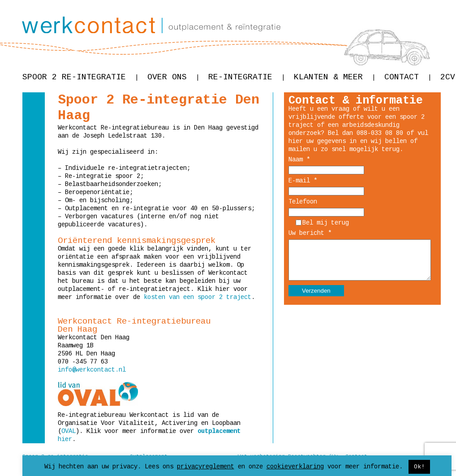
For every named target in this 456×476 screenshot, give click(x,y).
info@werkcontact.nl (92, 370)
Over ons (173, 77)
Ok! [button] (419, 467)
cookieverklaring (295, 467)
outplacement (219, 431)
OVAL (69, 431)
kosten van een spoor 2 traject (198, 297)
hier (65, 439)
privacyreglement (206, 467)
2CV (448, 77)
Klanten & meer (335, 77)
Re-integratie (247, 77)
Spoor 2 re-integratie (80, 77)
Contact (408, 77)
